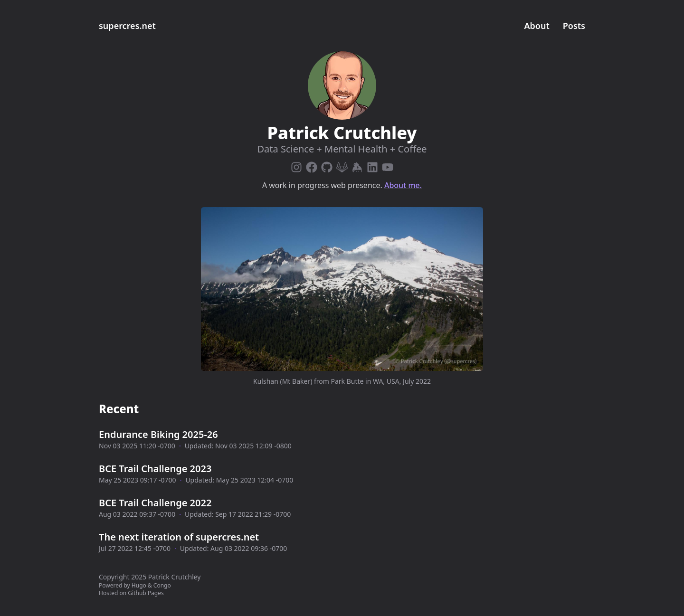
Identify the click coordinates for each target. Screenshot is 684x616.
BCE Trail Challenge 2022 (155, 503)
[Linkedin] (372, 165)
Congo (162, 585)
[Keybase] (357, 165)
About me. (403, 185)
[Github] (327, 165)
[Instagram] (296, 165)
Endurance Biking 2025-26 (158, 434)
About (537, 26)
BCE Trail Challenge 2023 (155, 469)
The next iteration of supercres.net (179, 537)
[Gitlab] (342, 165)
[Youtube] (388, 165)
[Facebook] (312, 165)
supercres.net (127, 26)
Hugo (139, 585)
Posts (574, 26)
